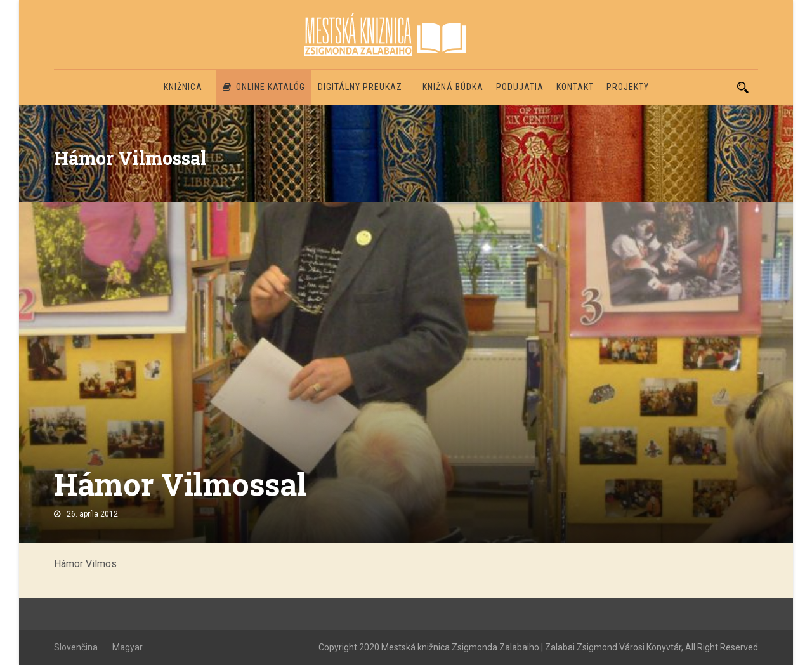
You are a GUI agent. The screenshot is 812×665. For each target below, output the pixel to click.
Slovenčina (76, 647)
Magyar (128, 647)
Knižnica (183, 87)
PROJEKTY (628, 87)
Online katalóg (264, 87)
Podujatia (520, 87)
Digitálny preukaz (360, 87)
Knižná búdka (453, 87)
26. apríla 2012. (93, 514)
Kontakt (575, 87)
